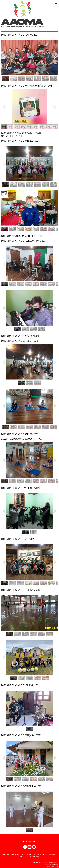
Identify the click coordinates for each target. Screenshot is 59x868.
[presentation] (4, 58)
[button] (5, 79)
